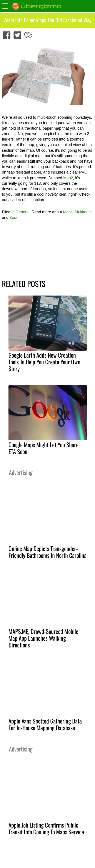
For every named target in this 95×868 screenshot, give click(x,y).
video (16, 200)
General (23, 212)
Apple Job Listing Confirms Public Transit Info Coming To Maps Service (46, 828)
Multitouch (84, 212)
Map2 (68, 178)
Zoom (15, 217)
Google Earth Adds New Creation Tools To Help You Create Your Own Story (44, 362)
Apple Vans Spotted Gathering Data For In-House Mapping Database (45, 724)
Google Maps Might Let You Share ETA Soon (43, 448)
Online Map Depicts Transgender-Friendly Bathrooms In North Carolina (47, 552)
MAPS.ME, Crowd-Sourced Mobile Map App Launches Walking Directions (43, 638)
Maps (68, 212)
